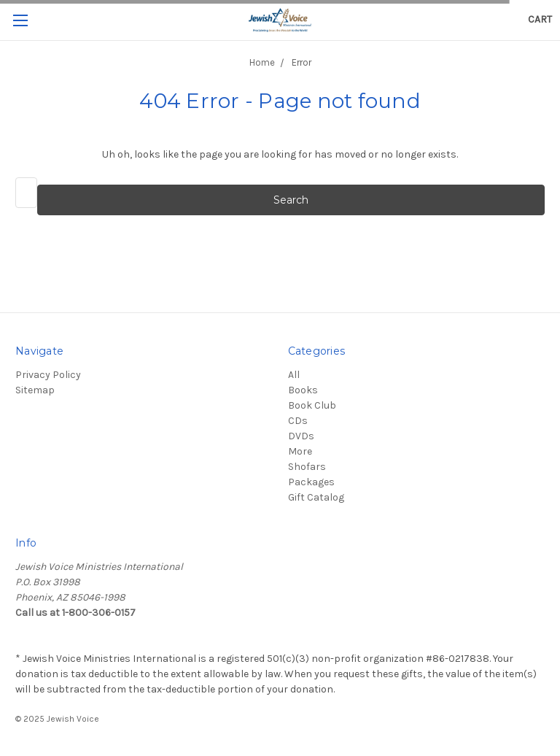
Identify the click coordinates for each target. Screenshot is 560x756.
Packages (311, 482)
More (300, 451)
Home (262, 62)
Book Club (312, 405)
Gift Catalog (316, 497)
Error (302, 62)
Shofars (307, 467)
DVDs (301, 436)
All (294, 375)
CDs (298, 421)
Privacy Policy (48, 375)
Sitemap (35, 390)
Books (303, 390)
